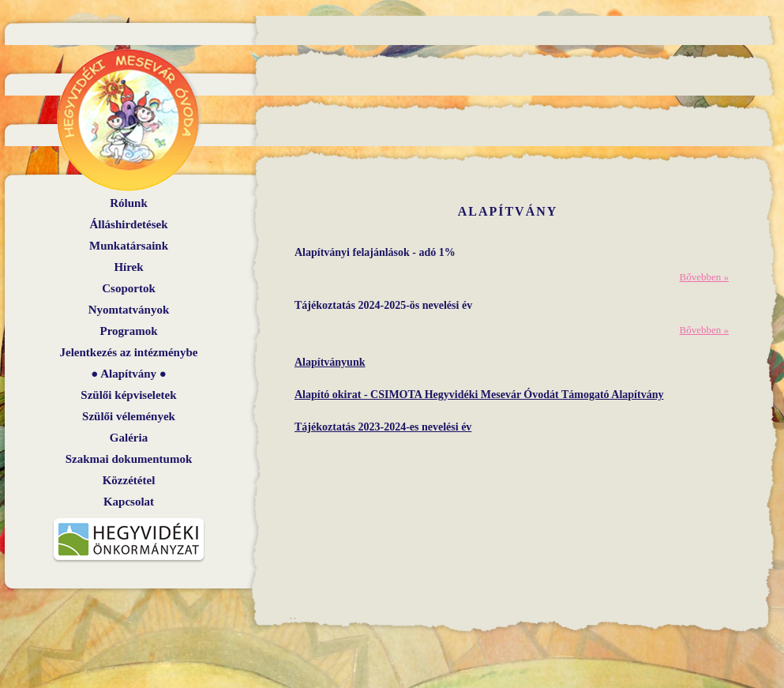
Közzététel (129, 480)
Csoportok (129, 288)
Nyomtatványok (129, 310)
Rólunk (129, 203)
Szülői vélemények (129, 416)
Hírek (128, 267)
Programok (128, 331)
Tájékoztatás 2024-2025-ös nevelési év (383, 305)
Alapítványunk (330, 362)
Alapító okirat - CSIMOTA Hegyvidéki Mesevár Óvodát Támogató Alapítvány (479, 395)
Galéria (129, 438)
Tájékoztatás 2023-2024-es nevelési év (383, 427)
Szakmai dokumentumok (129, 459)
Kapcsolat (129, 502)
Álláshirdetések (128, 224)
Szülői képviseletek (128, 395)
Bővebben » (704, 277)
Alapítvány (128, 374)
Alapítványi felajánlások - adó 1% (375, 252)
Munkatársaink (129, 246)
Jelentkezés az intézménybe (129, 352)
